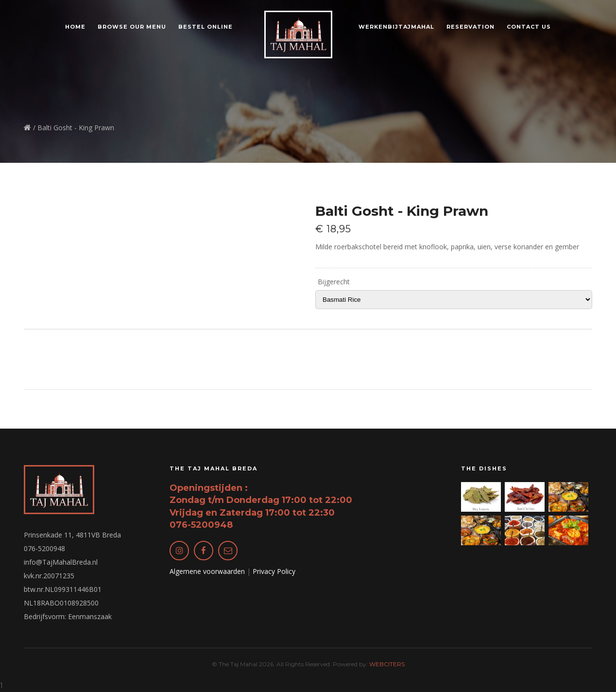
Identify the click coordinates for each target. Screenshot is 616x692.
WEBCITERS (387, 664)
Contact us (529, 27)
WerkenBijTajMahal (396, 27)
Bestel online (205, 27)
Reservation (471, 27)
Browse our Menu (132, 27)
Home (75, 27)
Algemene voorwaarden (207, 571)
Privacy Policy (274, 571)
